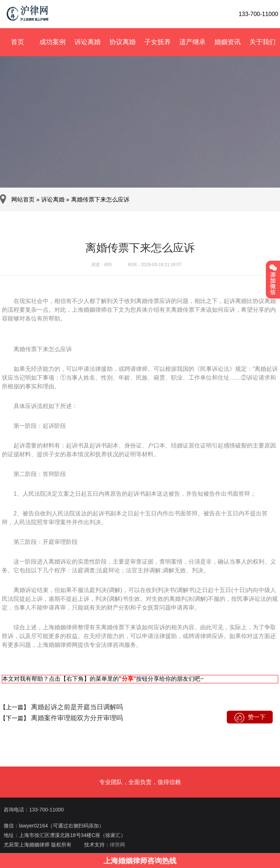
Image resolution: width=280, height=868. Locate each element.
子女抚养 (157, 42)
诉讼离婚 (87, 42)
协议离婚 (122, 42)
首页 (17, 42)
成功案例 (52, 42)
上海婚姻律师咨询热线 (140, 861)
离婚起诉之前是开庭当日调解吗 (76, 707)
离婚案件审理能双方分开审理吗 (76, 718)
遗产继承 (192, 42)
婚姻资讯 (227, 42)
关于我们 (262, 42)
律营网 (117, 845)
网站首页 (23, 199)
